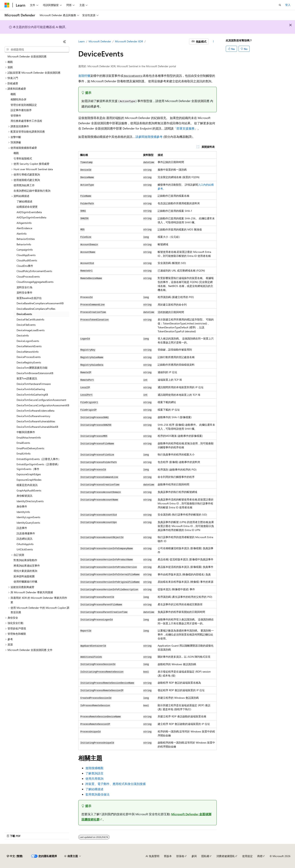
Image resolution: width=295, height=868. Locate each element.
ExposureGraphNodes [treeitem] (29, 480)
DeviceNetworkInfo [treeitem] (28, 352)
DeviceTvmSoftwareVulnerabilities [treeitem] (36, 421)
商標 (260, 856)
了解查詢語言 (94, 773)
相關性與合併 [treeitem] (18, 99)
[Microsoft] (7, 5)
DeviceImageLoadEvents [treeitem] (31, 330)
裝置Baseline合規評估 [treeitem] (29, 298)
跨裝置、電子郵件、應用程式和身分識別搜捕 (116, 784)
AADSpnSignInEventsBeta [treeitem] (31, 217)
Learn (81, 41)
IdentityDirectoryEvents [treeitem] (30, 501)
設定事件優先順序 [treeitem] (21, 110)
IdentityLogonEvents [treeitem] (28, 517)
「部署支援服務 (184, 128)
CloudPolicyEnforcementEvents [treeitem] (34, 271)
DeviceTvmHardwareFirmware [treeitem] (34, 384)
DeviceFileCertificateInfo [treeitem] (30, 319)
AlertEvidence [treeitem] (24, 228)
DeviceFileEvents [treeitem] (26, 325)
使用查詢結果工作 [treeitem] (24, 185)
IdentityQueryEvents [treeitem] (28, 523)
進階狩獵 (84, 76)
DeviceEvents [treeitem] (24, 314)
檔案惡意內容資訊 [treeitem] (27, 485)
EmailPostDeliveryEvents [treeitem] (30, 448)
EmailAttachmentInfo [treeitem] (29, 437)
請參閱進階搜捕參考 (149, 137)
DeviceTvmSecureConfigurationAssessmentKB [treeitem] (43, 405)
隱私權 (205, 856)
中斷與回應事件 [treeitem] (26, 432)
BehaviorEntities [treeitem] (26, 239)
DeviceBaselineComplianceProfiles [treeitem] (36, 309)
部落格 (180, 856)
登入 (288, 5)
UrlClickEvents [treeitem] (25, 549)
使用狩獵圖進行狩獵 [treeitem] (25, 582)
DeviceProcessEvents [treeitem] (29, 357)
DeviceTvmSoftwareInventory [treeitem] (33, 416)
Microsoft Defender (100, 41)
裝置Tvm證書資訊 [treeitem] (27, 378)
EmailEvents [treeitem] (23, 443)
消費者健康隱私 (226, 856)
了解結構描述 (94, 789)
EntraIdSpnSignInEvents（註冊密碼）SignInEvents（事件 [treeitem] (38, 467)
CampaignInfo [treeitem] (25, 250)
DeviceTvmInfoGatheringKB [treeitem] (32, 395)
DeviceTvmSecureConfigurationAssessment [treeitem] (41, 400)
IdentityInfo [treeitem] (23, 512)
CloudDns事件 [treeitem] (25, 266)
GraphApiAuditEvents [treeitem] (29, 490)
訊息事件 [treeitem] (22, 528)
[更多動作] (213, 42)
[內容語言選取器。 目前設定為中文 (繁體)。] (15, 856)
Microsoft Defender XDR (129, 41)
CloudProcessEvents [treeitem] (28, 276)
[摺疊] (65, 42)
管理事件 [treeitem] (16, 116)
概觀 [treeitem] (13, 94)
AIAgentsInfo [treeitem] (24, 223)
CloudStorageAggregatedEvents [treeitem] (35, 282)
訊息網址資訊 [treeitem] (24, 539)
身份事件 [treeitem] (22, 506)
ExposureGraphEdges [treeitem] (29, 474)
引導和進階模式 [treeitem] (23, 158)
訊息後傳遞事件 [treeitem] (26, 533)
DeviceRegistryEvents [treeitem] (29, 362)
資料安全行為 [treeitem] (24, 287)
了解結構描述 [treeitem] (24, 201)
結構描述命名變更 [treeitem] (27, 207)
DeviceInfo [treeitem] (23, 335)
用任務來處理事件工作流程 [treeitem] (26, 121)
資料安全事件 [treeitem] (24, 293)
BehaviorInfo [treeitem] (24, 244)
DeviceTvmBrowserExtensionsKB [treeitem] (35, 373)
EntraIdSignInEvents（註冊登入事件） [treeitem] (39, 459)
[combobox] (37, 50)
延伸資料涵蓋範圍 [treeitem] (24, 576)
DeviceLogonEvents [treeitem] (28, 341)
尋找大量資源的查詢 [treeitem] (25, 571)
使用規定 (247, 856)
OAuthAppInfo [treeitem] (25, 544)
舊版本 (168, 856)
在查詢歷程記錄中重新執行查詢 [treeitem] (32, 191)
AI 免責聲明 (152, 856)
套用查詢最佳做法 (97, 794)
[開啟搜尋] (280, 5)
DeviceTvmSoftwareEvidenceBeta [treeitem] (35, 411)
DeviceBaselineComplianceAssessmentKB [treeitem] (40, 303)
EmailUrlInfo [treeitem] (24, 453)
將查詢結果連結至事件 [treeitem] (27, 566)
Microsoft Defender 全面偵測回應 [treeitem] (27, 56)
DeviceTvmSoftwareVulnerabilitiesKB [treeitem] (37, 427)
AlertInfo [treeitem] (22, 234)
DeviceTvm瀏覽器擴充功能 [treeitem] (32, 368)
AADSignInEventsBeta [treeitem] (29, 212)
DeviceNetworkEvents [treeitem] (29, 346)
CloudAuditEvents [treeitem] (27, 260)
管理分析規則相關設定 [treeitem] (24, 105)
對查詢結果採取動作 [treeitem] (25, 560)
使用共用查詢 (94, 778)
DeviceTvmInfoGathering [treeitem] (31, 389)
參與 (194, 856)
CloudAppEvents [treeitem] (26, 255)
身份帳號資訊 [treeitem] (24, 496)
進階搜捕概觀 (94, 768)
